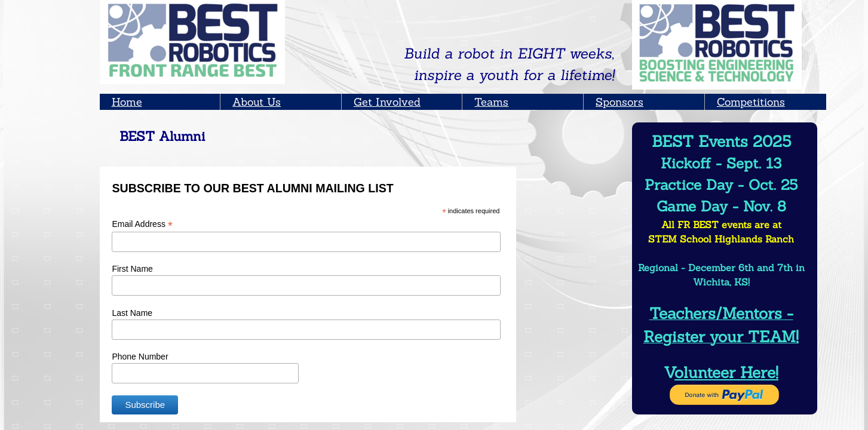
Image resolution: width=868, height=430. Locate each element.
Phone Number (140, 357)
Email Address (142, 224)
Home (127, 102)
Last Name (132, 313)
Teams (491, 102)
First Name (132, 269)
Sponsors (619, 102)
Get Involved (387, 102)
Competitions (751, 102)
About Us (257, 102)
